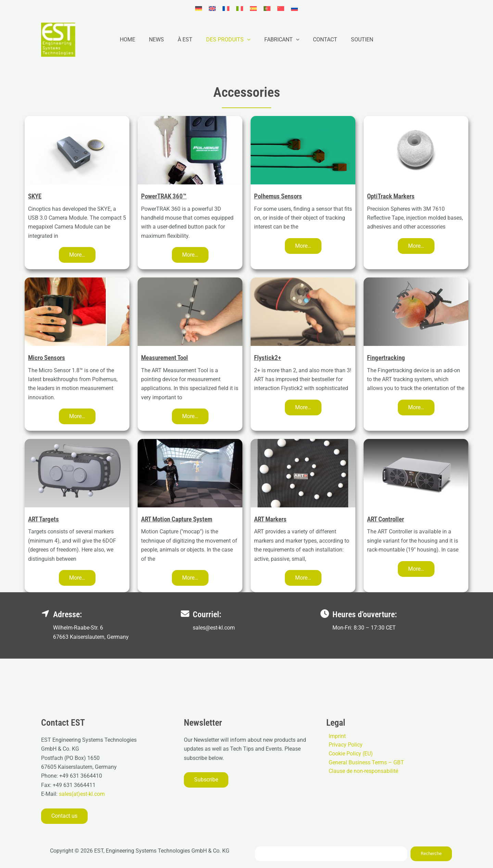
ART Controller (387, 519)
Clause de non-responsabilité (361, 772)
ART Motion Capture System (180, 519)
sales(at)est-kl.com (81, 794)
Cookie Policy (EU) (348, 754)
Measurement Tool (167, 358)
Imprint (335, 736)
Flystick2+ (268, 358)
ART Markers (272, 519)
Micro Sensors (48, 358)
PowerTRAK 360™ (165, 196)
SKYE (35, 196)
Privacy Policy (343, 745)
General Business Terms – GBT (364, 763)
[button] (247, 40)
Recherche (431, 853)
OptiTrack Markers (392, 196)
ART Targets (45, 519)
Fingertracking (387, 358)
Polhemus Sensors (280, 196)
